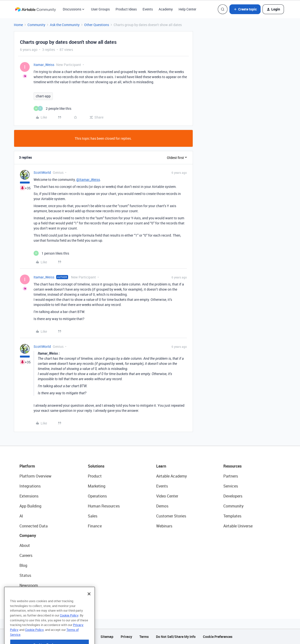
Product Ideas (126, 9)
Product (95, 476)
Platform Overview (35, 476)
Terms (144, 637)
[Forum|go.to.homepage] (36, 9)
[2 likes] (52, 108)
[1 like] (51, 253)
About (25, 545)
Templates (232, 516)
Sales (93, 516)
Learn (161, 466)
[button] (245, 9)
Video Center (167, 496)
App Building (30, 506)
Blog (23, 565)
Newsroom (29, 585)
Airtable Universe (238, 526)
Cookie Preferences (218, 637)
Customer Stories (171, 516)
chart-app (43, 96)
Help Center (187, 9)
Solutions (96, 466)
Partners (231, 476)
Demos (162, 506)
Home (18, 25)
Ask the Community (65, 25)
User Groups (100, 9)
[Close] (89, 602)
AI (21, 516)
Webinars (164, 526)
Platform (27, 466)
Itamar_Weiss (44, 65)
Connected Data (34, 526)
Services (231, 486)
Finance (95, 526)
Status (25, 575)
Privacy (126, 637)
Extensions (29, 496)
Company (28, 535)
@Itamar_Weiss (88, 179)
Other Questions (97, 25)
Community (36, 25)
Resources (232, 466)
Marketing (97, 486)
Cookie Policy (69, 624)
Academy (166, 9)
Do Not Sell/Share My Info (176, 637)
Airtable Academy (172, 476)
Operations (97, 496)
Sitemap (107, 637)
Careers (26, 555)
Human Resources (104, 506)
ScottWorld (42, 172)
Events (148, 9)
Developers (233, 496)
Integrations (30, 486)
